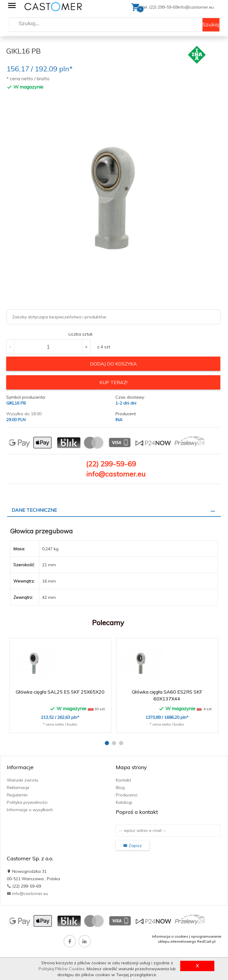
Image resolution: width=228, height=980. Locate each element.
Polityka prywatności (27, 802)
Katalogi (124, 802)
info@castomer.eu (196, 7)
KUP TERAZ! (113, 382)
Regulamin (17, 795)
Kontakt (123, 780)
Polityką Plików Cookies (62, 969)
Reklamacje (18, 787)
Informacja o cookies (170, 936)
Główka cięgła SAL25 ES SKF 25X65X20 (60, 692)
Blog (120, 787)
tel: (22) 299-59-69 (160, 7)
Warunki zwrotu (23, 780)
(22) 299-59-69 (111, 464)
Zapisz (133, 846)
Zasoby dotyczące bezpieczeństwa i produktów (59, 317)
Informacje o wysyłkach (30, 810)
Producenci (127, 795)
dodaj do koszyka (113, 364)
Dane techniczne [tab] (34, 510)
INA (119, 420)
